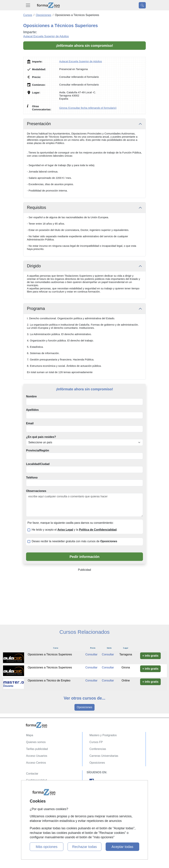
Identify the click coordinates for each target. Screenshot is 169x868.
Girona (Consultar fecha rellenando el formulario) (88, 108)
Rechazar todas (84, 847)
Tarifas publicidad (37, 749)
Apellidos (32, 410)
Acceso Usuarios (37, 756)
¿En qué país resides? (41, 437)
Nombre (31, 396)
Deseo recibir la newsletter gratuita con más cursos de (74, 541)
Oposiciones (84, 707)
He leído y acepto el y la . (75, 530)
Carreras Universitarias (104, 756)
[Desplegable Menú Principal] (28, 5)
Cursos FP (96, 742)
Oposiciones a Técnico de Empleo (49, 680)
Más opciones (47, 847)
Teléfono (32, 478)
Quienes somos (36, 742)
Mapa (30, 735)
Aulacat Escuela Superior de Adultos (46, 36)
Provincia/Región (38, 450)
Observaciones (36, 491)
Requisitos (37, 207)
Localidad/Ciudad (38, 464)
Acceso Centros (36, 763)
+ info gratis (150, 656)
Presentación (39, 124)
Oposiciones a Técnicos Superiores (50, 654)
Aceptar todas (122, 847)
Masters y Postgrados (103, 735)
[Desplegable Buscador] (142, 5)
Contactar (32, 774)
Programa (36, 309)
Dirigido (34, 266)
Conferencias (98, 749)
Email (30, 423)
